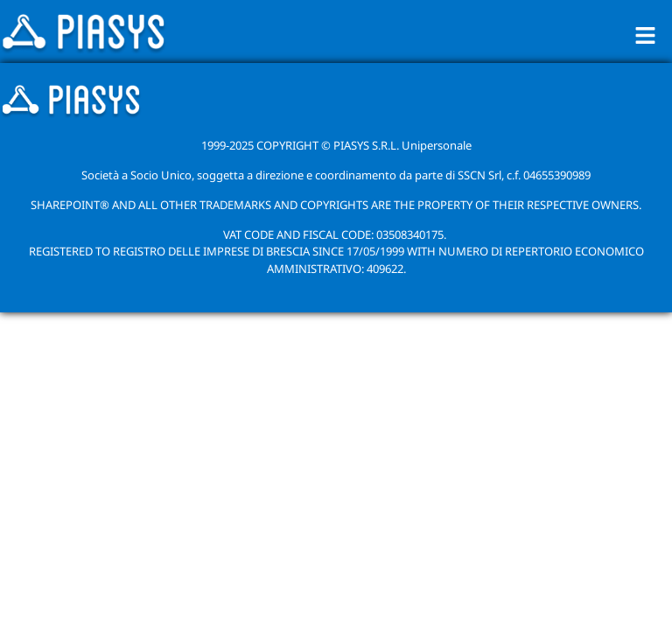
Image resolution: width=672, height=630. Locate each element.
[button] (646, 35)
